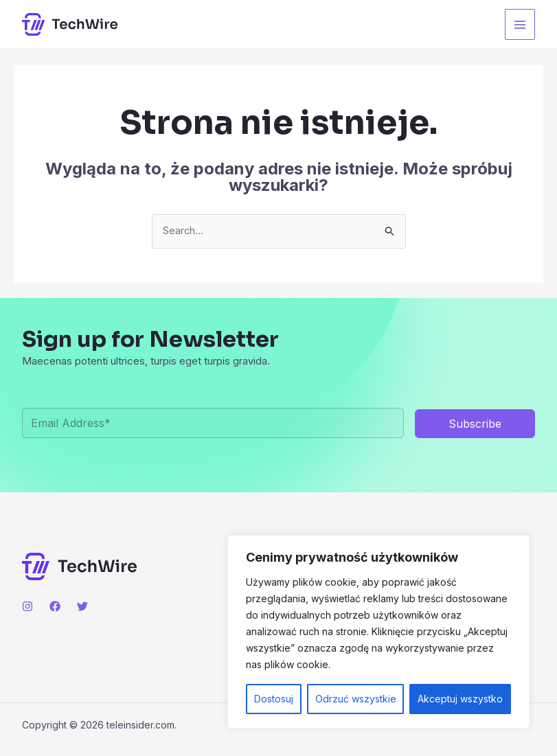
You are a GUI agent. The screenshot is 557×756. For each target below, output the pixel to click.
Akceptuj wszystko (460, 699)
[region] (378, 632)
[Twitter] (82, 607)
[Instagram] (27, 607)
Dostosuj (274, 699)
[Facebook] (55, 607)
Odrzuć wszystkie (356, 699)
